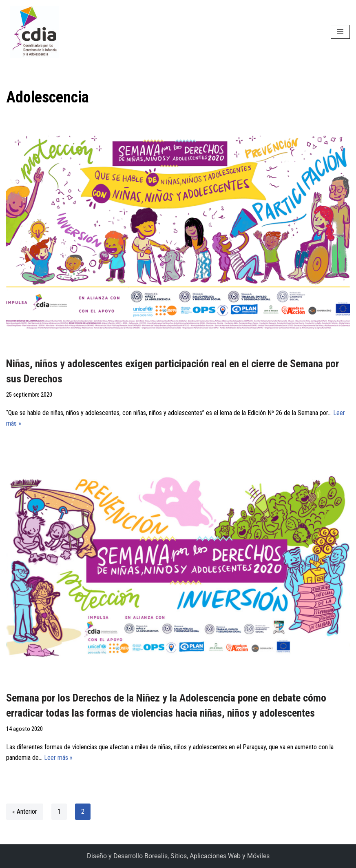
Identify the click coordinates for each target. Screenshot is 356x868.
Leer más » (58, 758)
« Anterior (25, 811)
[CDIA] (33, 32)
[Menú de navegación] (340, 32)
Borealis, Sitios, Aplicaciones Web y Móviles (207, 856)
